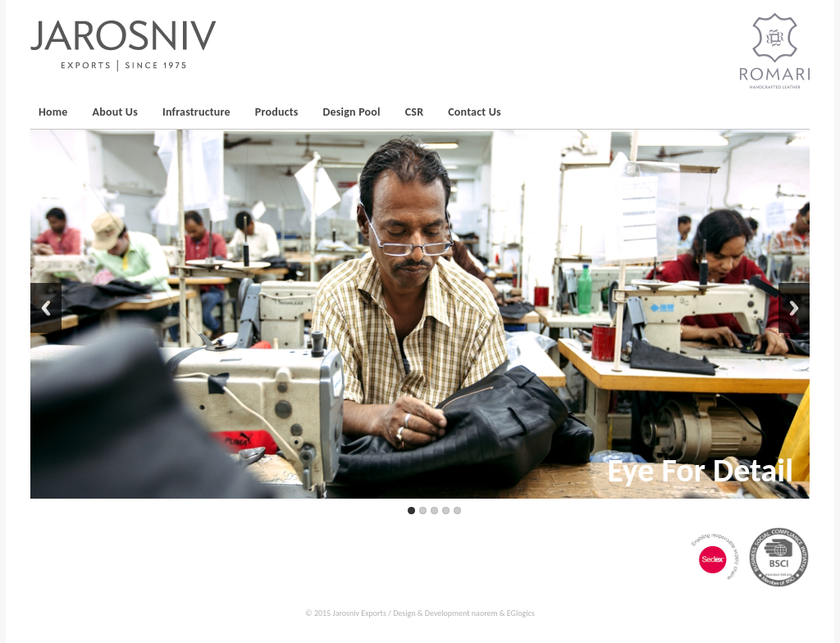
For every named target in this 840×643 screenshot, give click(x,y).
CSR (415, 112)
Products (277, 112)
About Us (115, 112)
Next (794, 308)
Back (46, 308)
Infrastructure (196, 112)
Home (53, 112)
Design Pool (352, 112)
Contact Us (475, 112)
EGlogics (521, 613)
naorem (485, 613)
